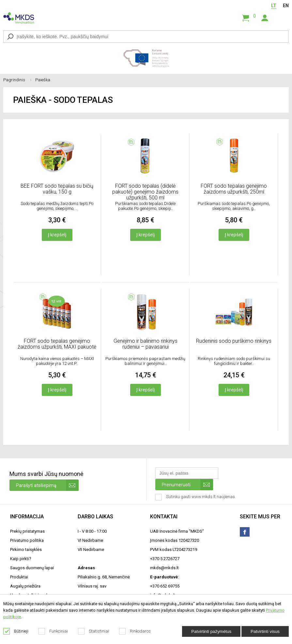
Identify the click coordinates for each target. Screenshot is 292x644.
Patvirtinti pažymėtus (211, 631)
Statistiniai (94, 631)
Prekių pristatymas (27, 531)
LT (274, 6)
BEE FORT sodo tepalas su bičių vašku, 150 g (57, 189)
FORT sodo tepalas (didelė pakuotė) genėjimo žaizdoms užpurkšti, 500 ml (145, 192)
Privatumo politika (27, 540)
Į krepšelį (57, 235)
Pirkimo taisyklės (26, 550)
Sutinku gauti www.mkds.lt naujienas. (196, 497)
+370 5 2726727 (165, 559)
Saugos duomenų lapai (32, 568)
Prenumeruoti (187, 485)
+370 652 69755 (165, 586)
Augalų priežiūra (25, 586)
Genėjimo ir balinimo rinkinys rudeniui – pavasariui (146, 344)
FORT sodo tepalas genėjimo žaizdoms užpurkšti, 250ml (234, 189)
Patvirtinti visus (265, 631)
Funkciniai (53, 631)
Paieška (43, 80)
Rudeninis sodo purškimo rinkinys (234, 341)
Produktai (19, 577)
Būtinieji (16, 631)
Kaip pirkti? (21, 559)
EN (286, 6)
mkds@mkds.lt (164, 568)
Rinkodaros (135, 631)
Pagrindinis (19, 80)
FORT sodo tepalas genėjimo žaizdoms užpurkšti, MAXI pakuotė (57, 344)
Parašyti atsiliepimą (47, 485)
